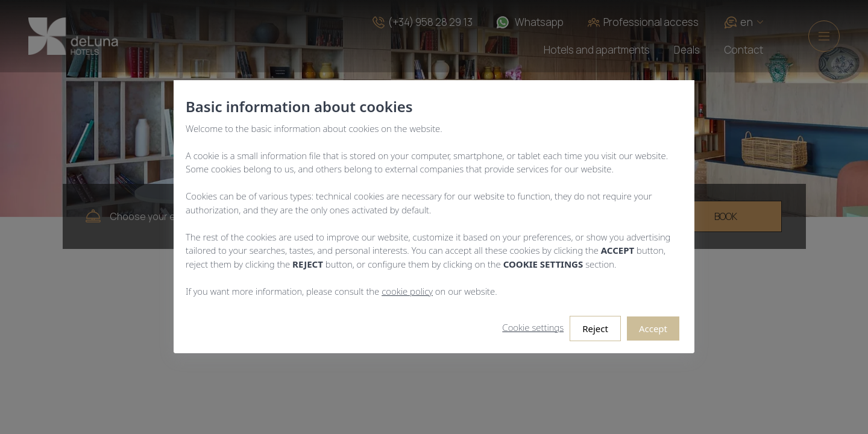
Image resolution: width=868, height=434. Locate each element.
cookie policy (407, 291)
